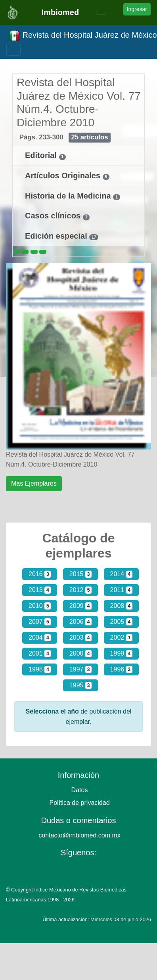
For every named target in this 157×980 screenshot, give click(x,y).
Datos (80, 790)
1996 (121, 669)
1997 (80, 669)
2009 (80, 606)
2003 (80, 638)
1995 (80, 685)
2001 (40, 654)
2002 (121, 638)
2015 (80, 574)
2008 (121, 606)
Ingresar (137, 9)
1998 (40, 669)
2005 (121, 622)
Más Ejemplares (34, 483)
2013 (40, 590)
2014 (121, 574)
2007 (40, 622)
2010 (40, 606)
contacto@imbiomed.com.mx (79, 835)
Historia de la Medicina (69, 196)
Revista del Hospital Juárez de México (83, 36)
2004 (40, 638)
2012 (80, 590)
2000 (80, 654)
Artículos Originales (64, 176)
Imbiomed (60, 12)
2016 (40, 574)
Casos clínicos (54, 216)
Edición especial (57, 236)
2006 (80, 622)
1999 (121, 654)
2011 (121, 590)
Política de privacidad (79, 803)
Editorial (42, 155)
